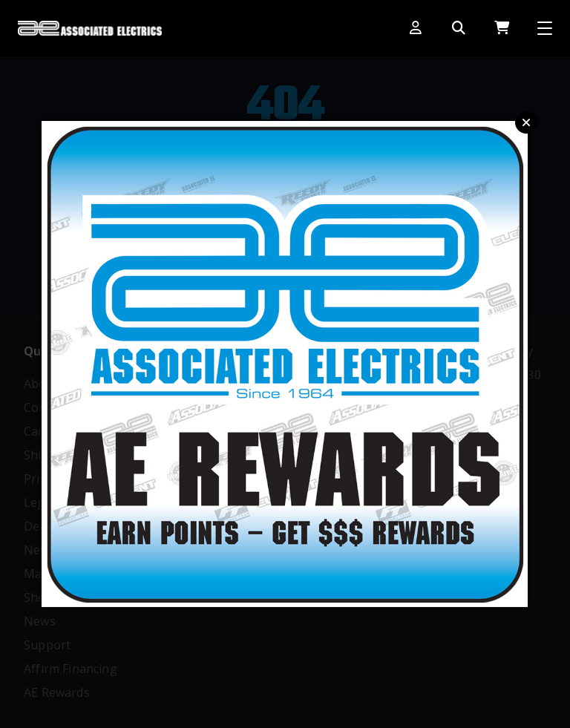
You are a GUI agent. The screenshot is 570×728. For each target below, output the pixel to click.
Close (526, 122)
